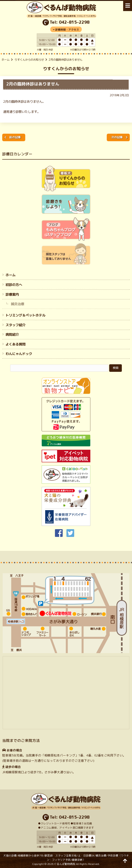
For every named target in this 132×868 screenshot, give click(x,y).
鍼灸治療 (17, 304)
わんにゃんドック (19, 354)
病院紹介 (12, 334)
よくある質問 (16, 344)
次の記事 (117, 137)
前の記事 (15, 137)
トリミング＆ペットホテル (25, 315)
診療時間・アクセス (67, 30)
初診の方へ (14, 285)
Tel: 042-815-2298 (70, 22)
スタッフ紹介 (16, 325)
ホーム (6, 60)
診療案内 (12, 294)
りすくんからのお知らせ (29, 60)
